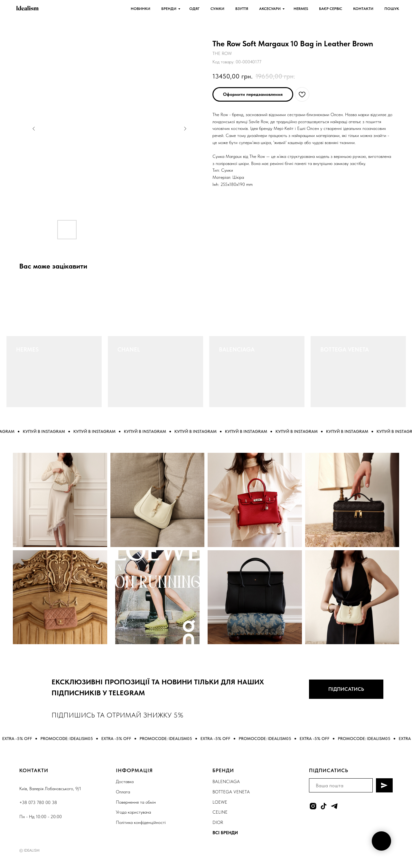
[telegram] (334, 806)
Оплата (123, 792)
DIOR (218, 822)
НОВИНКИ (140, 9)
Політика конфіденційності (141, 822)
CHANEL (129, 349)
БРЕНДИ (169, 9)
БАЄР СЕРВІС (331, 9)
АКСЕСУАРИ (270, 9)
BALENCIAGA (237, 349)
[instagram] (313, 806)
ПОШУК (392, 9)
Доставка (125, 781)
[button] (253, 94)
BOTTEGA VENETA (345, 349)
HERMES (301, 9)
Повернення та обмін (136, 802)
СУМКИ (217, 9)
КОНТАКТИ (363, 9)
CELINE (220, 812)
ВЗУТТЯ (242, 9)
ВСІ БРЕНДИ (225, 833)
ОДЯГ (194, 9)
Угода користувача (133, 812)
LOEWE (220, 802)
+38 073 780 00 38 (38, 802)
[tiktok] (324, 806)
